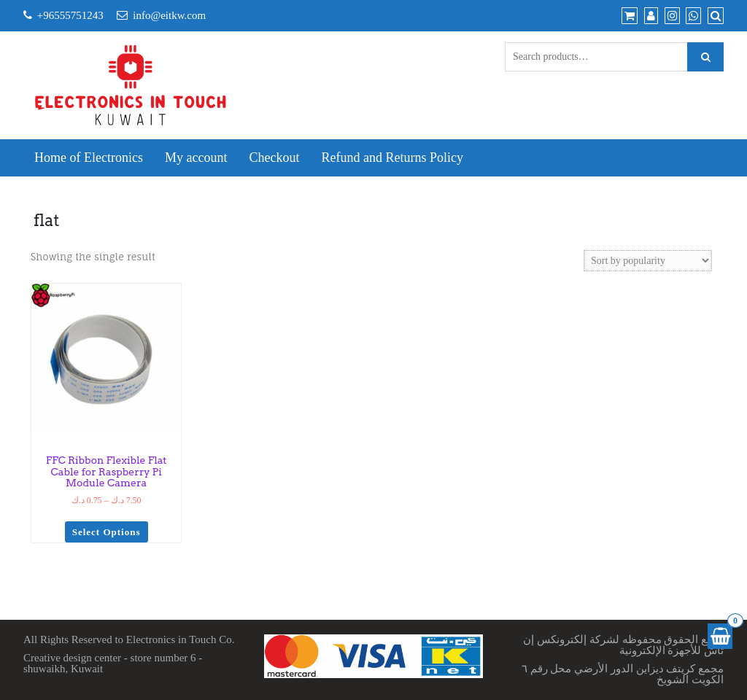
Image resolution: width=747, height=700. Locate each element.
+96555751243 (70, 15)
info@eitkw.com (169, 15)
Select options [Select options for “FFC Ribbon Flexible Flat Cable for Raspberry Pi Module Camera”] (107, 532)
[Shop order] (648, 261)
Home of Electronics (89, 157)
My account (196, 157)
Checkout (274, 157)
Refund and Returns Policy (392, 157)
